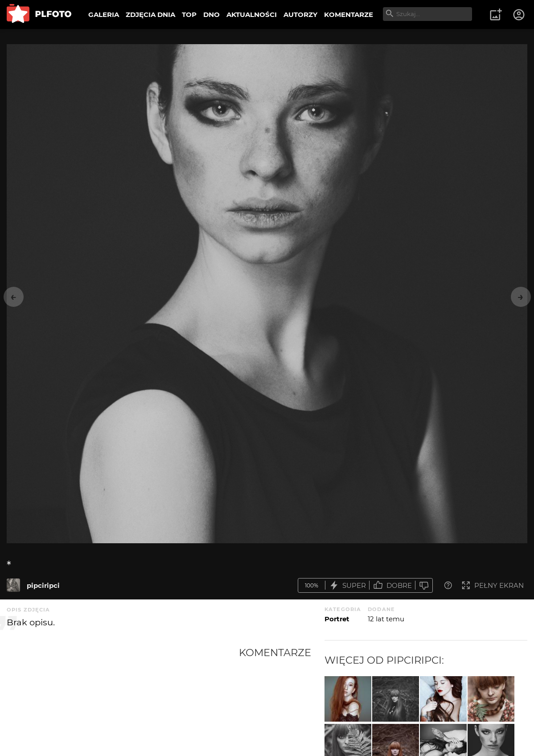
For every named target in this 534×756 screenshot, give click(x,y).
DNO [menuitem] (212, 14)
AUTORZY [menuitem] (300, 14)
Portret (337, 619)
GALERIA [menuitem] (104, 14)
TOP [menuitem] (189, 14)
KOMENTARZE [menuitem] (349, 14)
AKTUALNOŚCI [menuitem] (252, 14)
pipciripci (43, 585)
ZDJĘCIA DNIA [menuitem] (150, 14)
